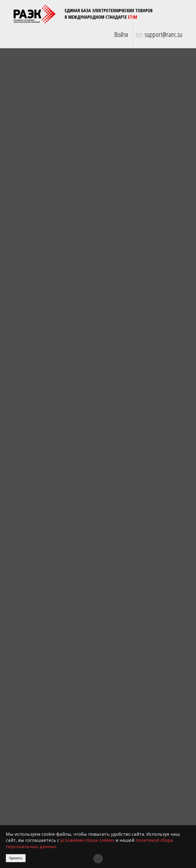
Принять (16, 858)
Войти (121, 34)
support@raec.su (164, 34)
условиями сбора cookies (87, 840)
